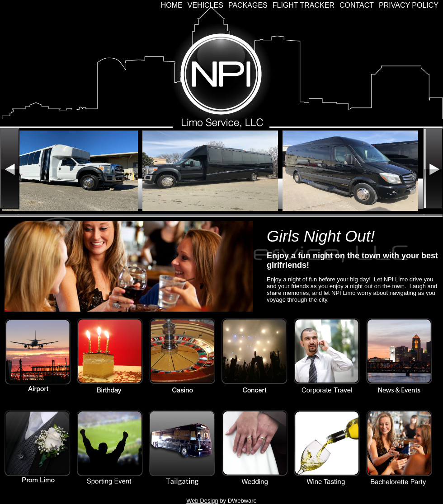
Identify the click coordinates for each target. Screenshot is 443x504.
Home (172, 5)
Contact (357, 5)
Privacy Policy (409, 5)
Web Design (202, 501)
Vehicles (205, 5)
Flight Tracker (304, 5)
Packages (248, 5)
